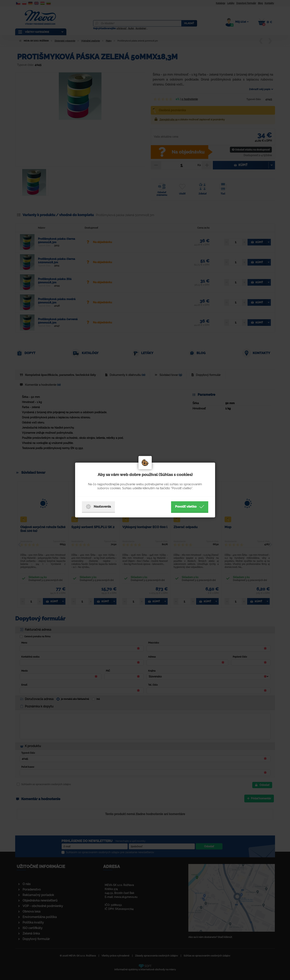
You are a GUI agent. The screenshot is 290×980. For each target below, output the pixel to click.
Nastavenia (98, 507)
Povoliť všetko (190, 507)
